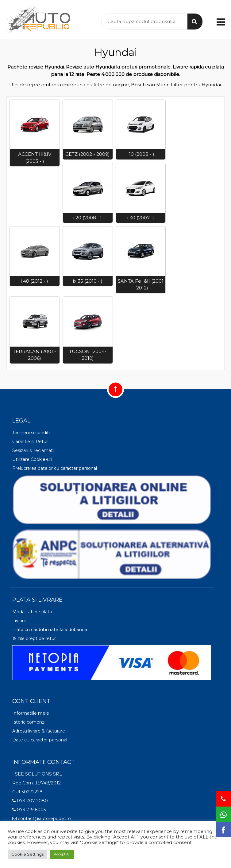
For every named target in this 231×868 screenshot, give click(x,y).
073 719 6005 (29, 810)
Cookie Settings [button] (27, 854)
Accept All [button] (62, 854)
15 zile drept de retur (34, 638)
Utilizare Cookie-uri (32, 459)
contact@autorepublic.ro (42, 819)
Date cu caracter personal (40, 740)
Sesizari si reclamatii (33, 450)
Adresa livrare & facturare (39, 731)
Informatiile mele (31, 713)
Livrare (19, 621)
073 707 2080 (30, 801)
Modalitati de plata (32, 612)
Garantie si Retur (30, 442)
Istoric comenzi (29, 722)
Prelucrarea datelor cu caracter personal (55, 468)
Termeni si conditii (31, 433)
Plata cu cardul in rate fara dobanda (50, 630)
